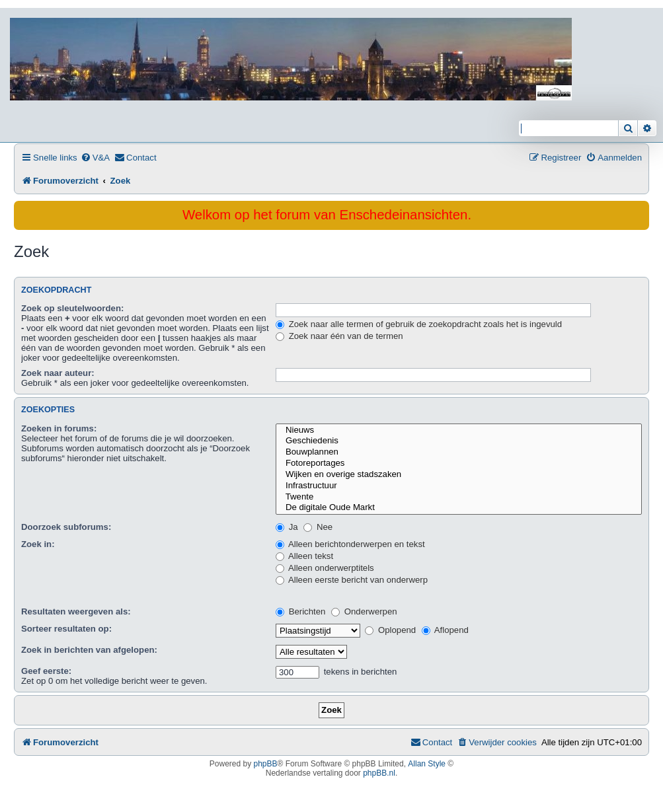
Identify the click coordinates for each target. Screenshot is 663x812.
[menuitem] (95, 158)
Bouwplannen (459, 452)
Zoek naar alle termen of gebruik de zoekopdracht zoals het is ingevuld (419, 324)
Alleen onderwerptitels (325, 568)
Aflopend (445, 630)
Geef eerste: (46, 671)
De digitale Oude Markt (459, 508)
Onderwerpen (364, 611)
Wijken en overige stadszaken (459, 475)
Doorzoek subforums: (66, 527)
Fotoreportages (459, 463)
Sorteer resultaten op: (66, 629)
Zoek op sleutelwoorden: (72, 308)
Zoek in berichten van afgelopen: (89, 650)
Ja (287, 527)
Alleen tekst (304, 556)
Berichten (300, 611)
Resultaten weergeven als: (76, 611)
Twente (459, 497)
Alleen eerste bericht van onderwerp (352, 580)
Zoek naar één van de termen (339, 336)
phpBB (266, 764)
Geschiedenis (459, 441)
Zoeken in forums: (59, 428)
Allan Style (427, 764)
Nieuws (459, 430)
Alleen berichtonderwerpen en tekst (350, 544)
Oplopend (390, 630)
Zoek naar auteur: (58, 373)
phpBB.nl (379, 773)
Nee (318, 527)
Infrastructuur (459, 486)
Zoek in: (38, 544)
